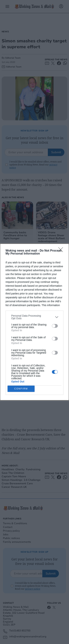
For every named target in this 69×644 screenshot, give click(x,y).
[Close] (62, 251)
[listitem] (34, 317)
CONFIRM (21, 389)
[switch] (55, 326)
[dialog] (34, 322)
